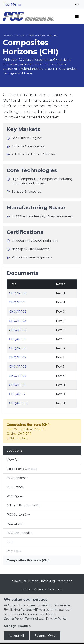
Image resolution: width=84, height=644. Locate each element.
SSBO (11, 542)
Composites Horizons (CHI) (28, 560)
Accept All (16, 636)
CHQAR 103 (18, 321)
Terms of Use (35, 619)
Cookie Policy (14, 619)
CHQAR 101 (17, 302)
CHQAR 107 (18, 357)
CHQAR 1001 (18, 403)
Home (8, 35)
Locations (20, 35)
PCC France (15, 487)
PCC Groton (16, 524)
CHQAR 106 (18, 348)
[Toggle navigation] (77, 4)
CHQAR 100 (18, 293)
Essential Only (45, 636)
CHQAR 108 (18, 367)
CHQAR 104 (18, 330)
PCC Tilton (15, 551)
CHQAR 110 (17, 385)
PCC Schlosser (17, 478)
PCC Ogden (15, 496)
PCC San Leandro (20, 533)
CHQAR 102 (18, 312)
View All (13, 460)
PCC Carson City (18, 515)
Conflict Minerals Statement (42, 589)
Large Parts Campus (22, 469)
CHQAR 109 (18, 376)
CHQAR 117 (17, 394)
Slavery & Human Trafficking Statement (42, 581)
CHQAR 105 (18, 339)
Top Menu (12, 4)
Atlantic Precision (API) (24, 505)
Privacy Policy (56, 619)
